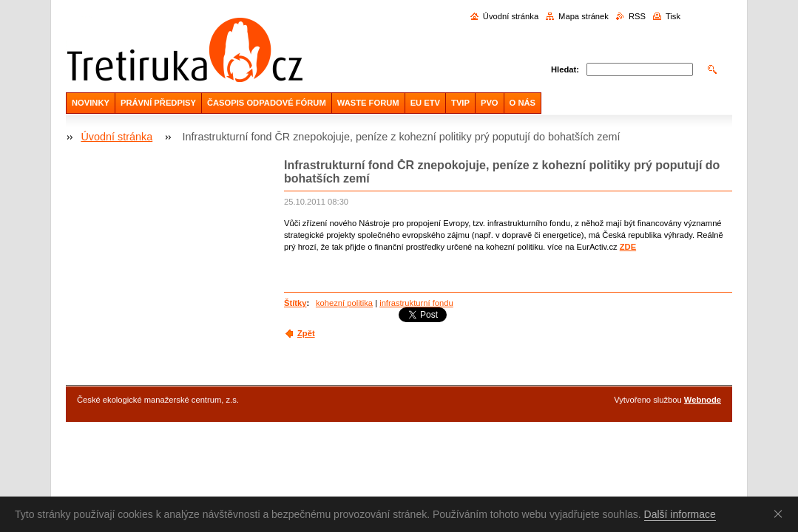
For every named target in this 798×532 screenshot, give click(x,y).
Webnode (703, 400)
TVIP (460, 103)
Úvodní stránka (511, 16)
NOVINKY (91, 103)
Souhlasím (781, 514)
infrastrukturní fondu (416, 303)
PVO (490, 103)
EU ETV (425, 103)
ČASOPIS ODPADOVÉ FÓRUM (267, 103)
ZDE (628, 247)
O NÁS (523, 103)
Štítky (295, 303)
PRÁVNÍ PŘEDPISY (158, 103)
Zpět (306, 333)
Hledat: (565, 69)
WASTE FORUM (368, 103)
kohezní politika (344, 303)
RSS (637, 16)
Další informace (680, 514)
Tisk (673, 16)
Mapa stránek (584, 16)
